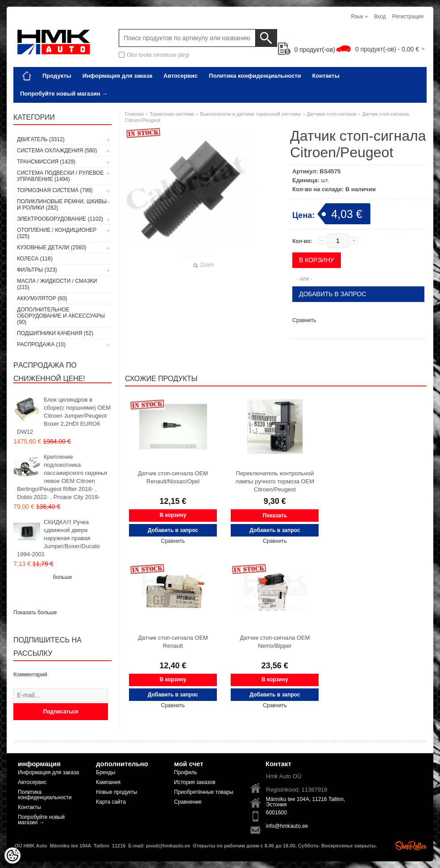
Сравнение (188, 802)
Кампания (108, 782)
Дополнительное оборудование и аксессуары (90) (61, 316)
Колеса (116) (35, 259)
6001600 (276, 813)
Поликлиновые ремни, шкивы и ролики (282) (62, 205)
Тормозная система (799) (55, 190)
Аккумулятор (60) (42, 298)
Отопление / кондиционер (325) (57, 233)
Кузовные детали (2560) (52, 247)
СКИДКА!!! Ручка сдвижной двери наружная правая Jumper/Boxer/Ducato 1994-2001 (58, 538)
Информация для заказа (118, 76)
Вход (380, 17)
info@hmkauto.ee (287, 826)
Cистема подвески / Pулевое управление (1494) (60, 176)
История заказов (195, 782)
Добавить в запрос (333, 294)
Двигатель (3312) (41, 139)
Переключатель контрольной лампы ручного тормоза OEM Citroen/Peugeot (275, 481)
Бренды (106, 772)
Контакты (326, 76)
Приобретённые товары (204, 792)
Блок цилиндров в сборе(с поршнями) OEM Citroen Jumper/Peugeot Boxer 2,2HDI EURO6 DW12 (64, 416)
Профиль (186, 772)
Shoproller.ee (411, 846)
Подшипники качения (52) (55, 333)
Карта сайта (111, 802)
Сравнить (304, 320)
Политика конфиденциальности (255, 76)
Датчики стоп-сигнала (331, 114)
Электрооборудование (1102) (60, 219)
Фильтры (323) (37, 270)
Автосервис (181, 76)
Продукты (57, 76)
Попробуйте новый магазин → (64, 94)
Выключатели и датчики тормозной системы (250, 114)
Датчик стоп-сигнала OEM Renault (173, 642)
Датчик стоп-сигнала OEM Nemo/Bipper (275, 642)
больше (63, 577)
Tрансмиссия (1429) (46, 162)
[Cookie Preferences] (12, 855)
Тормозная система (172, 114)
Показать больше (35, 612)
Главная (134, 114)
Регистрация (408, 17)
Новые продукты (116, 792)
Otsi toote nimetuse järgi (158, 55)
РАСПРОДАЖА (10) (41, 344)
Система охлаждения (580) (57, 151)
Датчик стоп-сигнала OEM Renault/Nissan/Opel (173, 477)
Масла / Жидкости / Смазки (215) (57, 284)
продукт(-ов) (307, 50)
